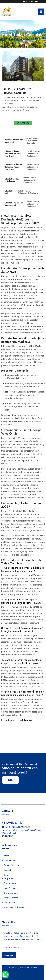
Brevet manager (10, 893)
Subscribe (9, 955)
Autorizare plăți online (13, 907)
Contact (6, 870)
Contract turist (9, 883)
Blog (5, 875)
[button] (5, 66)
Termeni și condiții (23, 977)
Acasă (6, 856)
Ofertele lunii (9, 860)
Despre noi (8, 878)
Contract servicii (10, 902)
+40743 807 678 (9, 833)
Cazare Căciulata (11, 865)
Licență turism (9, 888)
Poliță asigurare (10, 898)
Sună (10, 780)
